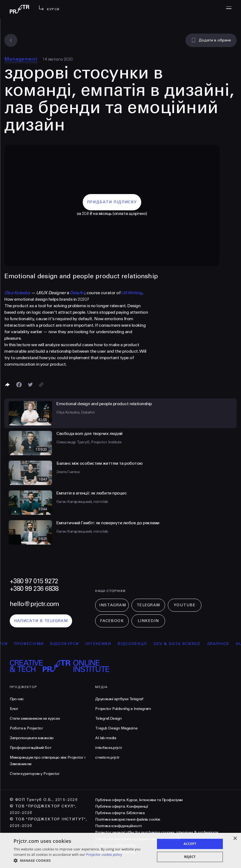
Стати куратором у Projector (35, 774)
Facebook (112, 621)
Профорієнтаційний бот (30, 748)
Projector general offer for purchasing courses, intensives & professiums (157, 832)
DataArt (77, 293)
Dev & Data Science (185, 644)
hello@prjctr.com (34, 604)
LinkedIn (148, 621)
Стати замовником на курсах (35, 718)
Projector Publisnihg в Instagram (123, 709)
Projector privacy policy (115, 852)
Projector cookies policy (115, 845)
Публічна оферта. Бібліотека (120, 813)
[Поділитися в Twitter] (30, 385)
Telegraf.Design (108, 718)
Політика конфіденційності (118, 826)
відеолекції (140, 644)
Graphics (226, 644)
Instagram (113, 605)
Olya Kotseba (17, 293)
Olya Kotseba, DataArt (75, 412)
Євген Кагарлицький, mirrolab (82, 502)
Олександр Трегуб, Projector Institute (89, 442)
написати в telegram (41, 621)
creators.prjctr (107, 757)
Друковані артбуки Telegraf (119, 699)
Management (21, 59)
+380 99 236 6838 (34, 589)
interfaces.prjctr (109, 748)
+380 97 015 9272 (34, 581)
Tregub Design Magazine (116, 728)
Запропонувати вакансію (32, 738)
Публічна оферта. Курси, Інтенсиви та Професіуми (139, 800)
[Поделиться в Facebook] (19, 385)
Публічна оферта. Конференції (122, 806)
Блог (14, 709)
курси (8, 644)
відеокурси (72, 644)
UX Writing (132, 293)
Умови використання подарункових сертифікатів (138, 839)
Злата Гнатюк (68, 472)
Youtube (185, 605)
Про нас (17, 699)
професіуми (37, 644)
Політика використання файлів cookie (128, 819)
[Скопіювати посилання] (41, 385)
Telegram (148, 605)
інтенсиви (106, 644)
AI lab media (106, 738)
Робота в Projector (26, 728)
